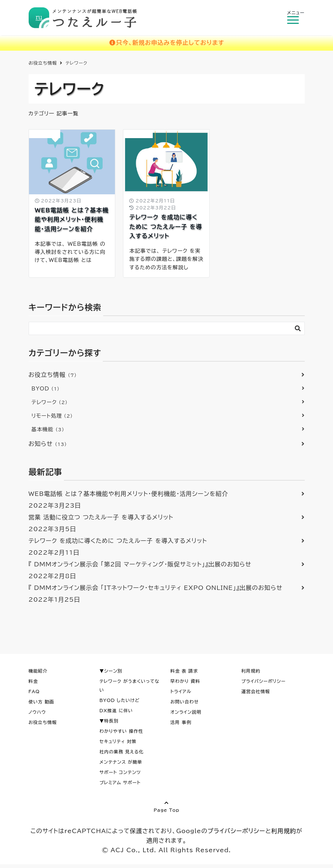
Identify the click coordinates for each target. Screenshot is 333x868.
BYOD (138, 134)
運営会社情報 (256, 691)
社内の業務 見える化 (122, 752)
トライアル (181, 691)
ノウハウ (37, 712)
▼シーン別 (111, 671)
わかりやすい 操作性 (121, 731)
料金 (33, 681)
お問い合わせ (184, 702)
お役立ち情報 (45, 134)
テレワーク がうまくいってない (130, 685)
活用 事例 (181, 722)
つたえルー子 (46, 63)
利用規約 (251, 671)
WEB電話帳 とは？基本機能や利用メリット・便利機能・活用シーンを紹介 (72, 219)
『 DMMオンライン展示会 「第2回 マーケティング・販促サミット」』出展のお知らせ (140, 564)
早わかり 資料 (185, 681)
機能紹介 (38, 671)
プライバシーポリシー (263, 681)
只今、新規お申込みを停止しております (166, 43)
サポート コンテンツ (120, 772)
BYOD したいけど (120, 700)
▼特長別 (109, 721)
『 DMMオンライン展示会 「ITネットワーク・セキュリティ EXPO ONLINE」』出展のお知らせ (156, 588)
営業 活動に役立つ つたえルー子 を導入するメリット (101, 517)
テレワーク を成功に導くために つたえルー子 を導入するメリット (166, 226)
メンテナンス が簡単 (121, 762)
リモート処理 (52, 416)
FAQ (34, 691)
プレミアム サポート (120, 782)
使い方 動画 (41, 702)
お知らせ (48, 444)
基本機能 (48, 429)
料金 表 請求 (184, 671)
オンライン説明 (186, 712)
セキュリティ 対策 (118, 741)
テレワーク (50, 402)
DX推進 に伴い (116, 710)
